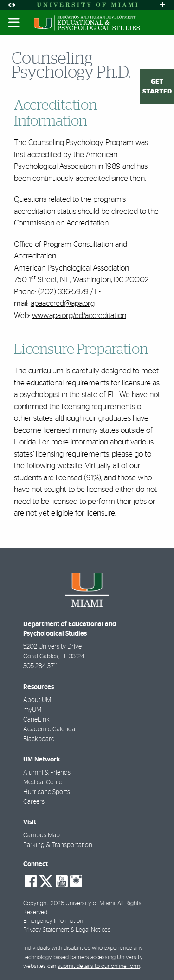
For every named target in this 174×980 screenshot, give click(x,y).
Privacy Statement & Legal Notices (67, 930)
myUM (32, 710)
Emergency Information (53, 921)
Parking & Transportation (58, 845)
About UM (37, 700)
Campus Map (42, 835)
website (70, 466)
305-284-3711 (40, 666)
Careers (34, 802)
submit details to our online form (99, 966)
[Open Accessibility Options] (12, 5)
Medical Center (44, 782)
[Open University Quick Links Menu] (162, 5)
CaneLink (36, 720)
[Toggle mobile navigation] (14, 23)
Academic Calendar (50, 729)
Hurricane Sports (47, 792)
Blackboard (39, 739)
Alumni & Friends (47, 773)
